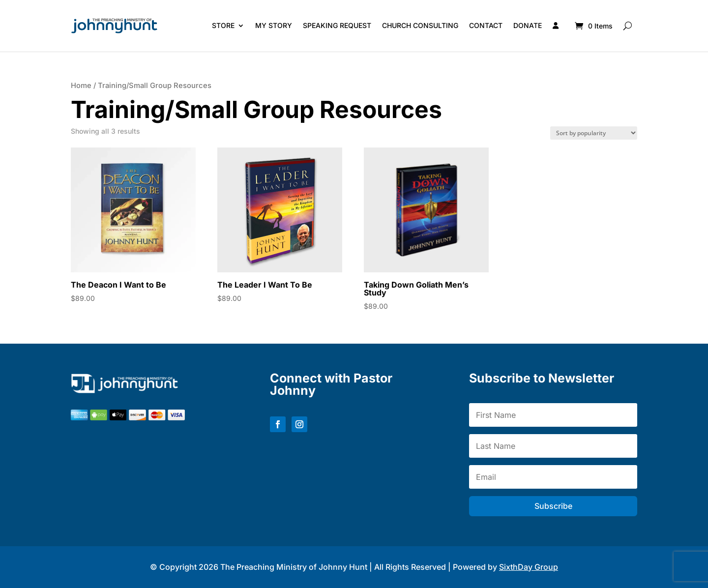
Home (81, 86)
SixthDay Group (529, 567)
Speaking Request (337, 25)
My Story (274, 25)
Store (223, 25)
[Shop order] (594, 133)
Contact (486, 25)
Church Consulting (420, 25)
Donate (528, 25)
